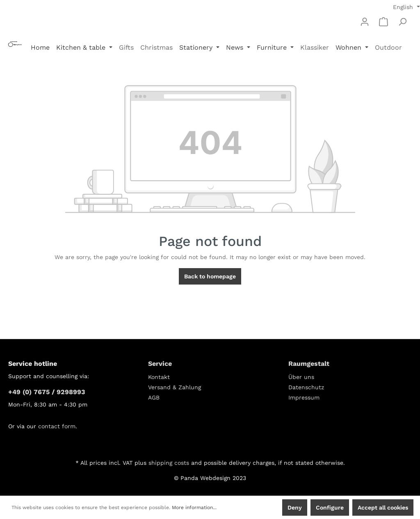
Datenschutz (306, 387)
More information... (194, 508)
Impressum (304, 397)
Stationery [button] (197, 47)
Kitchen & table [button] (82, 47)
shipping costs (169, 463)
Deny (295, 508)
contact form (57, 426)
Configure (330, 508)
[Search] (402, 22)
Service (160, 364)
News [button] (236, 47)
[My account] (365, 22)
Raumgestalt (309, 364)
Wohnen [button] (349, 47)
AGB (154, 397)
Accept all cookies (383, 508)
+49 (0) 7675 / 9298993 (47, 392)
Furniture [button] (273, 47)
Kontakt (159, 377)
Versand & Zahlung (175, 387)
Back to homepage (210, 276)
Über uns (301, 377)
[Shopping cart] (383, 22)
